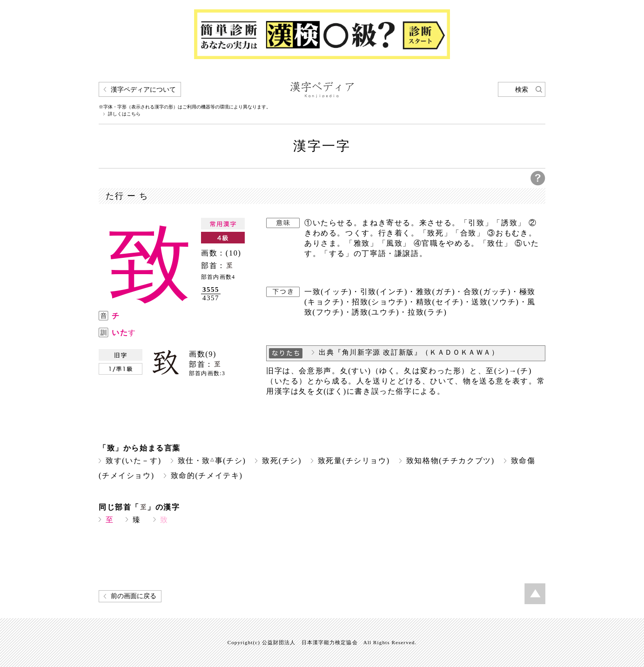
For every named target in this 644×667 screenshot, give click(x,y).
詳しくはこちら (124, 114)
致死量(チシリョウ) (354, 461)
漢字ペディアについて (143, 90)
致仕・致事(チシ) (212, 461)
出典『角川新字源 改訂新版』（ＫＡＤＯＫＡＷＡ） (409, 352)
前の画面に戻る (134, 596)
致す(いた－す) (134, 461)
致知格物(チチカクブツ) (450, 461)
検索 (522, 90)
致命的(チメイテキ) (207, 475)
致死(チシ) (282, 461)
